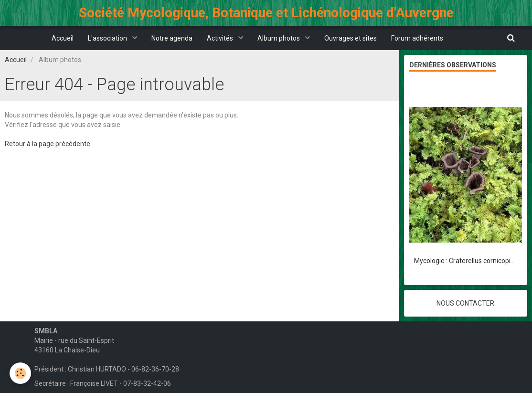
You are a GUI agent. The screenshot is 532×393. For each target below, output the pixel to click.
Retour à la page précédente (48, 144)
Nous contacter (465, 303)
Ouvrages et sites (351, 38)
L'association (108, 38)
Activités (221, 38)
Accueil (63, 38)
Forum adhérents (417, 38)
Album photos (279, 38)
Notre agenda (172, 38)
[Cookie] (20, 373)
